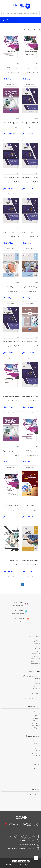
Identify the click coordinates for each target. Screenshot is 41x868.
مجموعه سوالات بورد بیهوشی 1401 (11, 396)
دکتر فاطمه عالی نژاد (32, 127)
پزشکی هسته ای (34, 663)
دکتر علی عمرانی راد (13, 72)
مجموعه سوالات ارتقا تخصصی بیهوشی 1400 (11, 68)
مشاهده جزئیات (30, 84)
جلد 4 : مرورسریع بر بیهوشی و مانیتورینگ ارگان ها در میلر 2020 (11, 177)
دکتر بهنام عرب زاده (33, 72)
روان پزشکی (35, 656)
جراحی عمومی (34, 726)
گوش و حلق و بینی (33, 653)
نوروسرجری (35, 696)
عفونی (36, 683)
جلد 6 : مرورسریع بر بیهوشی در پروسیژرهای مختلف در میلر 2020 (11, 232)
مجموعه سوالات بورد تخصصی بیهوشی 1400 (11, 287)
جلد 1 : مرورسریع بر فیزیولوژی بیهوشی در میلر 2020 (11, 342)
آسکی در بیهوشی (14, 560)
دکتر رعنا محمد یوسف (13, 565)
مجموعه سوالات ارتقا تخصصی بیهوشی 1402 (30, 451)
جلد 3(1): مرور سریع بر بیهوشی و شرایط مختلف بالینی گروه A (30, 177)
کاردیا (17, 127)
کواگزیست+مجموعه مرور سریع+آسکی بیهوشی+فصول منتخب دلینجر (30, 342)
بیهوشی (36, 64)
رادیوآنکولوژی (34, 661)
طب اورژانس (35, 658)
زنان (37, 646)
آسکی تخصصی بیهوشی (31, 506)
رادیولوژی (36, 688)
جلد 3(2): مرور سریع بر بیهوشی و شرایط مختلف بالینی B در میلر (30, 123)
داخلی (36, 691)
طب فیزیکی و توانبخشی (31, 698)
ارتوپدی (36, 643)
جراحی (36, 641)
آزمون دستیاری (34, 794)
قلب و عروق (35, 693)
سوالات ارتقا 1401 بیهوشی (31, 287)
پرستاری (36, 768)
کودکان (36, 648)
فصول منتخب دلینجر (32, 68)
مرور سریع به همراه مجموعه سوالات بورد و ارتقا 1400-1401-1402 (11, 123)
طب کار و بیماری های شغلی (31, 676)
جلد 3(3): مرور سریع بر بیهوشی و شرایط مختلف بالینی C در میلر (30, 396)
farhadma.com (31, 865)
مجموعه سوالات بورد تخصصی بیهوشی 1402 (11, 506)
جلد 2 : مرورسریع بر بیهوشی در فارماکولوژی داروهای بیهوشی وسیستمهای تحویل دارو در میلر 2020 (30, 232)
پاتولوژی (36, 681)
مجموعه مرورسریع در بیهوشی (11, 451)
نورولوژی (36, 686)
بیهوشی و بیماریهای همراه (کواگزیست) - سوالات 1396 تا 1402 (30, 560)
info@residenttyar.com (28, 845)
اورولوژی (36, 651)
